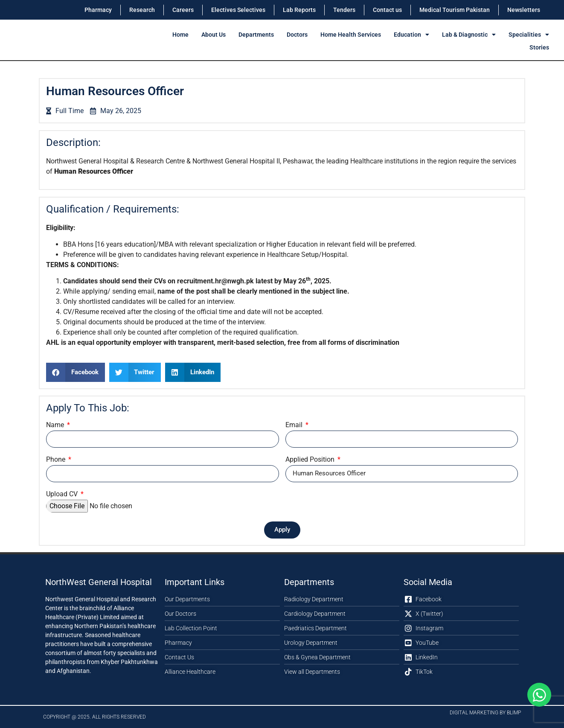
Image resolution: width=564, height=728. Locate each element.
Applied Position (311, 460)
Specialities (529, 35)
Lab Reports (299, 10)
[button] (76, 372)
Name (56, 425)
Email (295, 425)
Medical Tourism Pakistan (455, 10)
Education (411, 35)
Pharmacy (98, 10)
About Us (214, 35)
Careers (183, 10)
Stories (539, 47)
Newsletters (524, 10)
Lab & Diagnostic (469, 35)
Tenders (344, 10)
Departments (256, 35)
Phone (57, 460)
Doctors (297, 35)
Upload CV (63, 494)
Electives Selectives (238, 10)
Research (142, 10)
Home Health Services (351, 35)
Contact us (387, 10)
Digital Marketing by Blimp (485, 713)
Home (180, 35)
